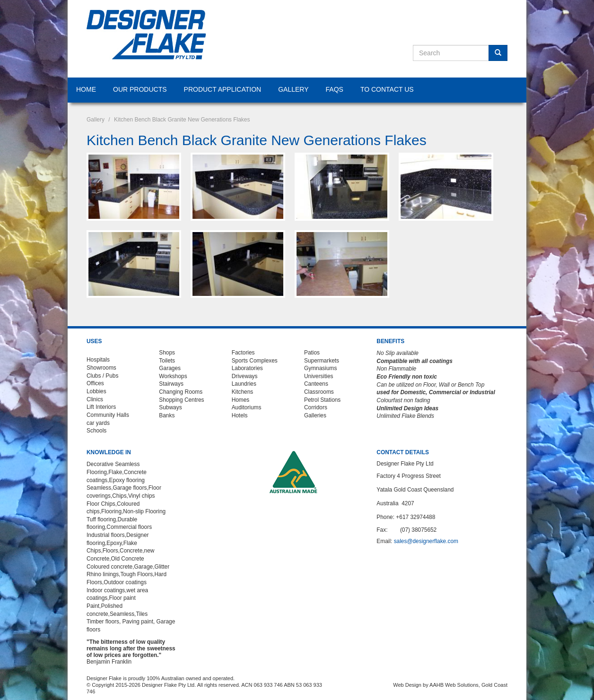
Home (86, 89)
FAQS (335, 89)
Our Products (140, 89)
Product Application (223, 89)
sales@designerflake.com (426, 541)
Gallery (293, 89)
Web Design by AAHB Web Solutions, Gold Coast (450, 685)
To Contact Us (387, 89)
